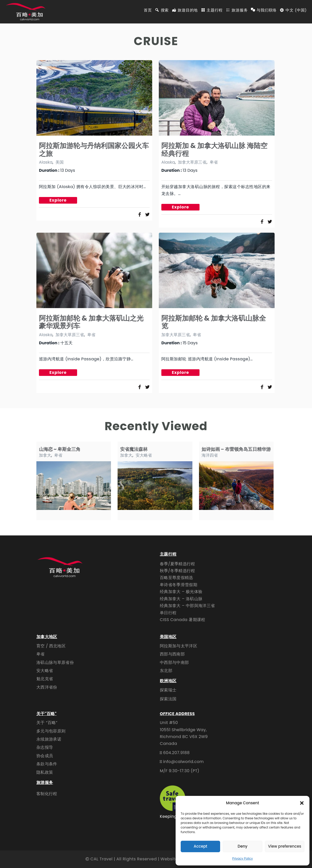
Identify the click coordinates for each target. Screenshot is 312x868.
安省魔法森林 (134, 449)
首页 (148, 10)
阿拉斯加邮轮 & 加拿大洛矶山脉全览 (214, 322)
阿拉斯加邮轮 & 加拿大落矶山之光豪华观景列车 (91, 322)
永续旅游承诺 (49, 739)
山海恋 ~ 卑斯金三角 (60, 449)
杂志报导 (45, 747)
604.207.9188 (176, 753)
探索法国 (168, 699)
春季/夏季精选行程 (178, 564)
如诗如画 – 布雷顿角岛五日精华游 (236, 449)
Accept (200, 846)
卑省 (214, 162)
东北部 (166, 671)
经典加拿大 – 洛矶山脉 (181, 599)
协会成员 (45, 756)
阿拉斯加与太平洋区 (179, 646)
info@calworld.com (183, 762)
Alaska (46, 162)
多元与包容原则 (51, 731)
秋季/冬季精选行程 (178, 571)
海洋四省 (210, 455)
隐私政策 (45, 772)
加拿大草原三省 (192, 162)
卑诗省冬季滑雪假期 (179, 585)
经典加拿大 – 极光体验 (181, 592)
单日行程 (168, 613)
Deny (243, 846)
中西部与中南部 (174, 662)
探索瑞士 (168, 690)
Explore (58, 200)
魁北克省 (45, 679)
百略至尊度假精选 (176, 578)
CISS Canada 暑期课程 (183, 620)
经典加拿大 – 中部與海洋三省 (187, 606)
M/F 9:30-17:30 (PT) (180, 771)
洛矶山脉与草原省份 (55, 662)
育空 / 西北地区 (51, 646)
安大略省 (144, 455)
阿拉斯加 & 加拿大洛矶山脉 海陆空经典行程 (214, 149)
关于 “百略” (47, 723)
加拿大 (45, 455)
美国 (60, 162)
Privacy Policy (242, 858)
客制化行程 (47, 794)
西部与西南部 (172, 654)
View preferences (285, 846)
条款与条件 (47, 764)
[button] (302, 803)
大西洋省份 (47, 687)
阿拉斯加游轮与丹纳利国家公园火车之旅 (94, 149)
